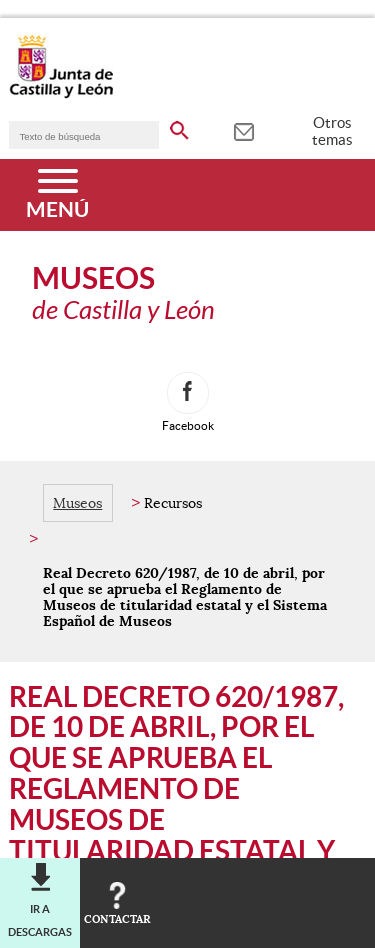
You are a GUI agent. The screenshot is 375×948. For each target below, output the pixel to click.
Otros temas (332, 131)
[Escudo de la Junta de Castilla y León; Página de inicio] (61, 94)
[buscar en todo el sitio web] (179, 127)
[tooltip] (243, 130)
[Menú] (57, 195)
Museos (77, 503)
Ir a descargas (40, 920)
